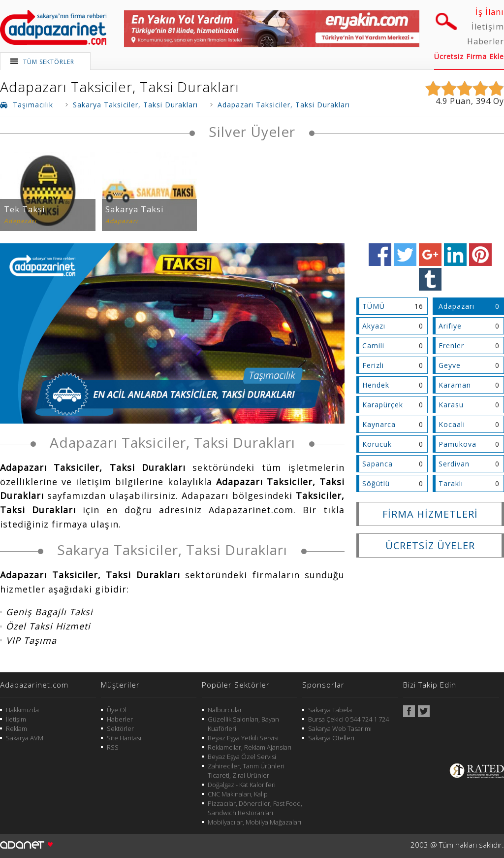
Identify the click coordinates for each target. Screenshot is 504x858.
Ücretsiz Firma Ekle (469, 56)
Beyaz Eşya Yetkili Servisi (243, 738)
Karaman (455, 385)
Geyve (450, 365)
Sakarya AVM (25, 738)
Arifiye (450, 326)
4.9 (441, 101)
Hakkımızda (22, 710)
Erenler (451, 346)
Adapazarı (457, 306)
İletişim (488, 27)
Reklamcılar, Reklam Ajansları (250, 747)
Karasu (451, 405)
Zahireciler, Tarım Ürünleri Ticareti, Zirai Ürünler (246, 771)
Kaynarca (379, 424)
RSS (113, 747)
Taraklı (451, 483)
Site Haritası (124, 738)
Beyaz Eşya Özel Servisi (242, 757)
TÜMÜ (374, 306)
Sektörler (120, 728)
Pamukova (457, 444)
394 (483, 101)
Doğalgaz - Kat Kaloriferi (242, 785)
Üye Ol (117, 710)
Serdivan (454, 464)
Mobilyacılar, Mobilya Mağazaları (254, 822)
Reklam (16, 728)
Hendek (376, 385)
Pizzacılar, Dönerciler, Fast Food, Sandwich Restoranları (255, 808)
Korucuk (377, 444)
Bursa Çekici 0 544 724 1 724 (348, 719)
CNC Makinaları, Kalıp (238, 794)
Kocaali (452, 424)
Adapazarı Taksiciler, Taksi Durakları (120, 87)
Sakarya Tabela (330, 710)
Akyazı (374, 326)
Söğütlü (376, 483)
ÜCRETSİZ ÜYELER (430, 545)
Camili (373, 346)
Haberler (486, 41)
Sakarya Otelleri (331, 738)
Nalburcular (225, 710)
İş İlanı (490, 12)
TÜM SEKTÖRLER (49, 62)
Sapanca (378, 464)
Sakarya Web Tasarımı (340, 728)
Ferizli (373, 365)
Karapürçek (383, 405)
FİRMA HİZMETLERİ (430, 514)
